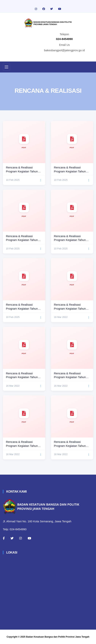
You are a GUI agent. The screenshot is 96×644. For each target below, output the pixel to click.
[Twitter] (12, 538)
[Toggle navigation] (6, 67)
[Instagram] (21, 538)
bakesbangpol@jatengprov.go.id (64, 50)
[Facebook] (4, 538)
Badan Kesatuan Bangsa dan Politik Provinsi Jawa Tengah (58, 637)
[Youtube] (29, 538)
